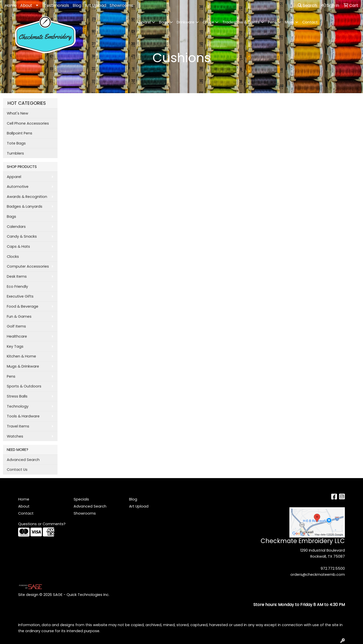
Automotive (18, 187)
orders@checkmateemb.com (318, 575)
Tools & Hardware (23, 416)
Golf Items (16, 326)
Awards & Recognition (27, 197)
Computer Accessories (28, 266)
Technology (18, 406)
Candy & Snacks (22, 236)
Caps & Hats (18, 246)
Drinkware (186, 22)
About (26, 5)
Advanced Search (23, 460)
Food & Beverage (23, 306)
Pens (272, 22)
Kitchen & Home (21, 356)
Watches (15, 436)
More (289, 22)
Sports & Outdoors (24, 386)
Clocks (13, 257)
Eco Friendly (17, 287)
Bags (164, 22)
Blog (77, 5)
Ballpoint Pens (20, 133)
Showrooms (121, 5)
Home (11, 5)
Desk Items (17, 276)
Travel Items (18, 426)
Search (307, 5)
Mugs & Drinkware (23, 366)
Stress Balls (17, 396)
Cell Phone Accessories (28, 123)
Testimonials (57, 5)
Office (208, 22)
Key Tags (15, 346)
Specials (81, 499)
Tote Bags (16, 143)
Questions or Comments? (42, 524)
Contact (310, 22)
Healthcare (17, 336)
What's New (18, 113)
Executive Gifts (20, 296)
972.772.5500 (333, 568)
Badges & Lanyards (25, 206)
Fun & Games (19, 316)
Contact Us (17, 470)
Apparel (144, 22)
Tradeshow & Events (241, 22)
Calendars (16, 227)
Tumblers (15, 153)
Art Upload (95, 5)
